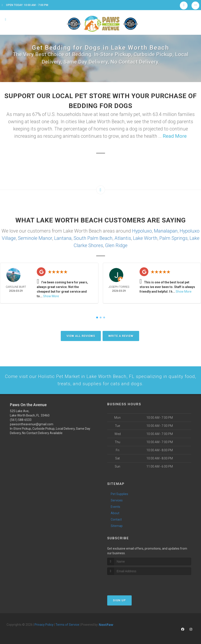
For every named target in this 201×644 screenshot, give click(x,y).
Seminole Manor (35, 238)
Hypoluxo (142, 231)
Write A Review (121, 336)
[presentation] (131, 584)
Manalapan (166, 231)
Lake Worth (145, 238)
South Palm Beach (93, 238)
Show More (51, 296)
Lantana (63, 238)
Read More (175, 136)
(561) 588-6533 (21, 421)
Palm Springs (173, 238)
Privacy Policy (44, 626)
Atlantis (123, 238)
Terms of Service (67, 626)
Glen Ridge (116, 245)
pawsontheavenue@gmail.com (32, 425)
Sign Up (119, 601)
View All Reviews (81, 336)
